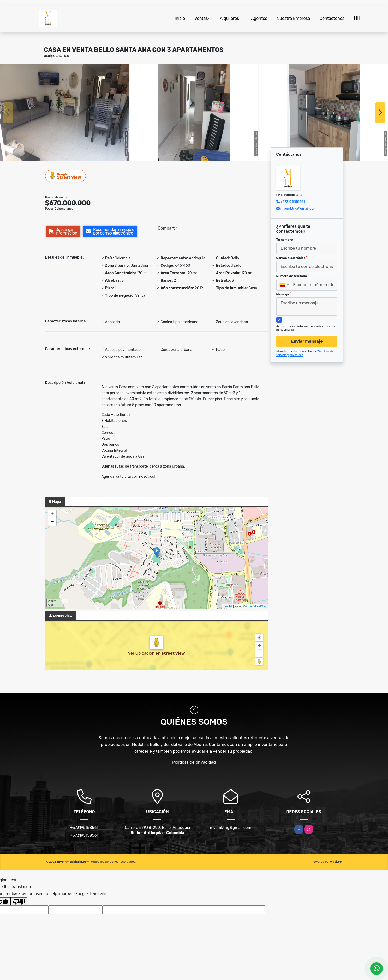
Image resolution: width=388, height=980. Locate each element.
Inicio (180, 18)
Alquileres (230, 18)
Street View (66, 176)
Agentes (259, 18)
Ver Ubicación (142, 653)
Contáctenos (332, 18)
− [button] (52, 522)
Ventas (201, 18)
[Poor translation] (19, 901)
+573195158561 (293, 202)
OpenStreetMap (256, 606)
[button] (184, 156)
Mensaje (284, 294)
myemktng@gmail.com (299, 208)
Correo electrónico (292, 258)
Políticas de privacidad (194, 762)
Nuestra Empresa (293, 18)
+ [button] (52, 514)
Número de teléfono (293, 276)
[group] (64, 112)
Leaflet (228, 606)
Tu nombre (285, 240)
